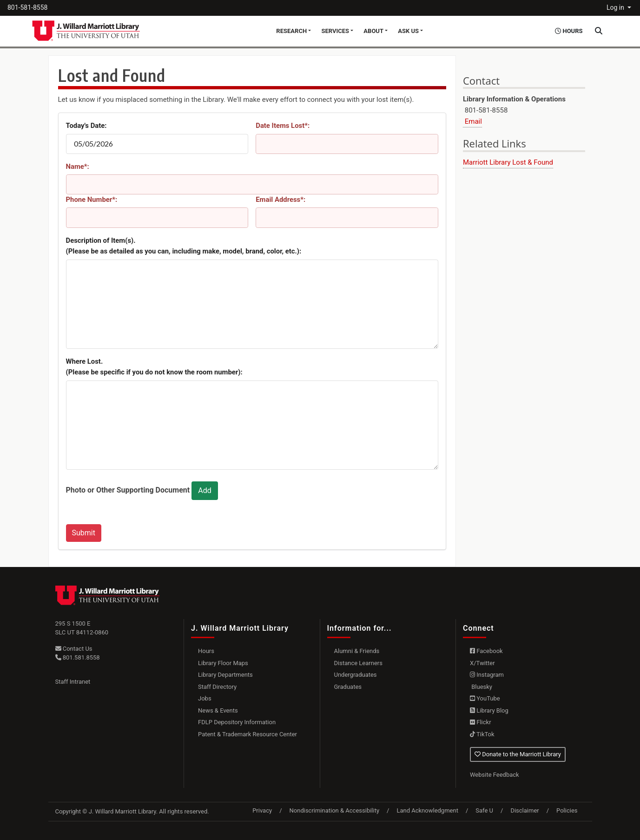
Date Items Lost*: (283, 126)
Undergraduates (356, 675)
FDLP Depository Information (237, 722)
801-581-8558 (27, 7)
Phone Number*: (92, 200)
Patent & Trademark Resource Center (247, 734)
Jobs (205, 698)
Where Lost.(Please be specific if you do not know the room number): (154, 367)
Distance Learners (358, 663)
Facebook (486, 651)
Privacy (262, 810)
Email (472, 121)
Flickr (481, 722)
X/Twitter (482, 663)
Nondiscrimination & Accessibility (335, 810)
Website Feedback (495, 775)
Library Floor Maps (223, 663)
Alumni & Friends (357, 651)
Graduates (348, 687)
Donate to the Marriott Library (518, 754)
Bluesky (481, 687)
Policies (567, 810)
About (373, 31)
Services (335, 31)
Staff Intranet (73, 682)
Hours (206, 651)
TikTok (482, 734)
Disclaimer (525, 810)
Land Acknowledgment (427, 810)
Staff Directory (217, 687)
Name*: (78, 167)
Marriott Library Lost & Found (508, 162)
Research (291, 31)
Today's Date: (86, 126)
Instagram (487, 675)
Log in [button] (616, 7)
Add (205, 490)
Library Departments (225, 675)
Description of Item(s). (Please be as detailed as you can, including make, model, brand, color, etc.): (184, 246)
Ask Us (408, 31)
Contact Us (74, 649)
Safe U (484, 810)
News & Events (218, 710)
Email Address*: (280, 200)
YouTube (485, 698)
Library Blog (489, 710)
